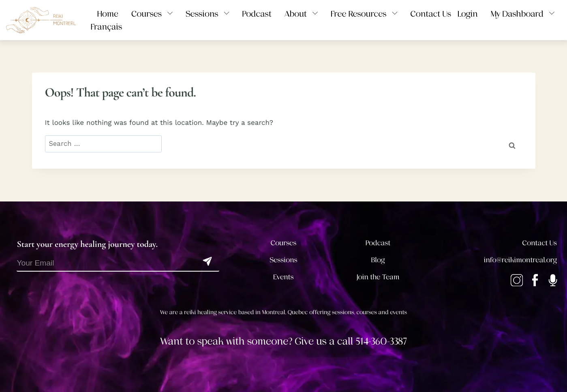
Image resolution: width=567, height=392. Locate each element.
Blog (378, 260)
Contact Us (540, 243)
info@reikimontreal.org (520, 260)
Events (283, 277)
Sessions (283, 260)
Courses (284, 243)
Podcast (378, 243)
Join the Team (378, 277)
